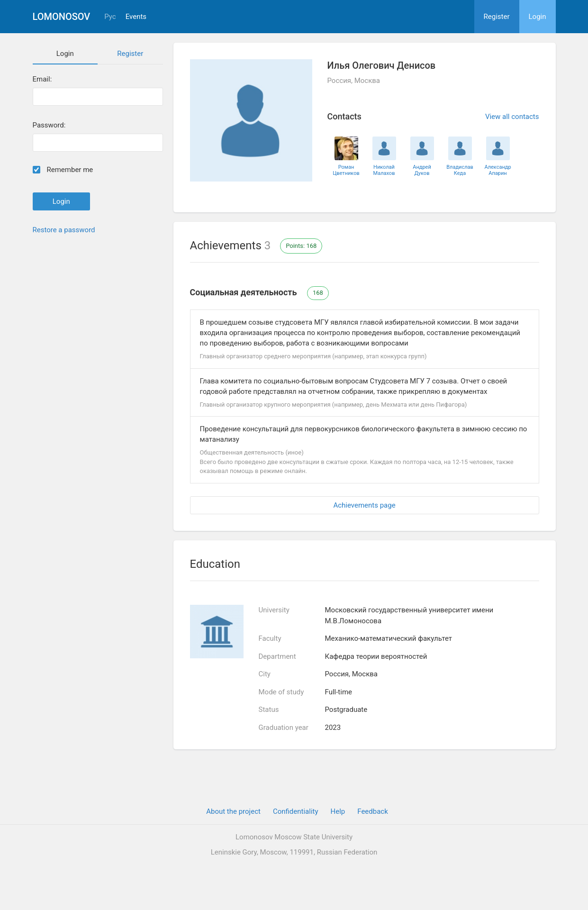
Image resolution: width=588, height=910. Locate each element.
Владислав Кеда (460, 170)
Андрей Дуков (422, 170)
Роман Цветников (346, 170)
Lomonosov (62, 17)
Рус (110, 17)
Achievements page (364, 505)
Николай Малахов (384, 170)
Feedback (373, 811)
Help (338, 811)
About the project (233, 811)
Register (497, 17)
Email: (42, 79)
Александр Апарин (498, 170)
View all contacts (512, 117)
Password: (49, 125)
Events (136, 17)
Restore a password (64, 230)
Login (538, 17)
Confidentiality (296, 811)
